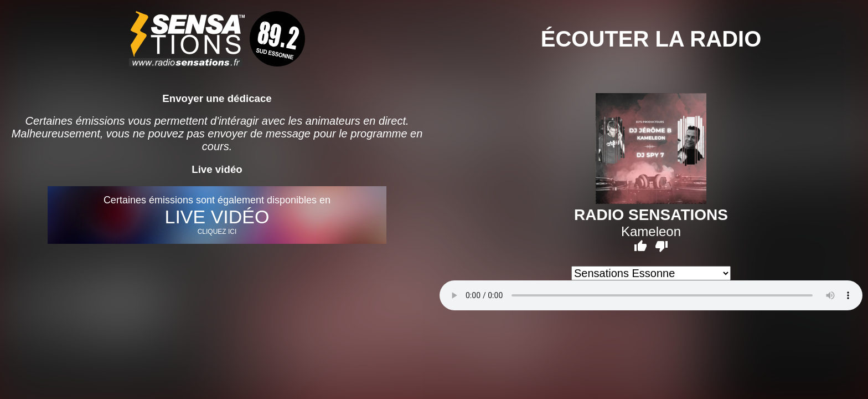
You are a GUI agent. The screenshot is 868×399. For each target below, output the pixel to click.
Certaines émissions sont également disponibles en (217, 215)
